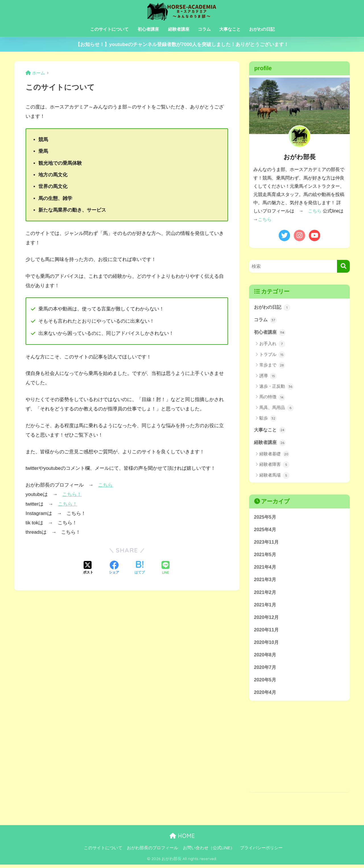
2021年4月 (265, 568)
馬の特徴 (272, 398)
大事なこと (230, 29)
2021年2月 (265, 594)
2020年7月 (265, 670)
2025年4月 (265, 530)
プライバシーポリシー (261, 851)
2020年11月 (267, 632)
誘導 (268, 376)
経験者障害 (274, 466)
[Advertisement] (299, 756)
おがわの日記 (262, 29)
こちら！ (72, 494)
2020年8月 (265, 657)
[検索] (343, 266)
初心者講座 (148, 29)
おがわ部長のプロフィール (152, 851)
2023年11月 (267, 543)
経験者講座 (179, 29)
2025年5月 (265, 517)
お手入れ (272, 344)
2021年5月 (265, 555)
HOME (182, 839)
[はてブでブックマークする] (140, 568)
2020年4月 (265, 695)
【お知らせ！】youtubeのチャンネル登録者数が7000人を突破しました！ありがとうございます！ (182, 44)
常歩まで (272, 366)
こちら (105, 485)
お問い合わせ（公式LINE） (209, 851)
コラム (204, 29)
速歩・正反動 (277, 387)
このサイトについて (109, 29)
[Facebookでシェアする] (114, 568)
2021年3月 (265, 581)
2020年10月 (267, 644)
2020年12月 (267, 619)
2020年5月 (265, 683)
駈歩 (268, 419)
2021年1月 (265, 606)
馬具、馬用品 (277, 408)
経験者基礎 (274, 455)
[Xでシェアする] (88, 568)
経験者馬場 (274, 476)
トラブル (272, 355)
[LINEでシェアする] (166, 568)
